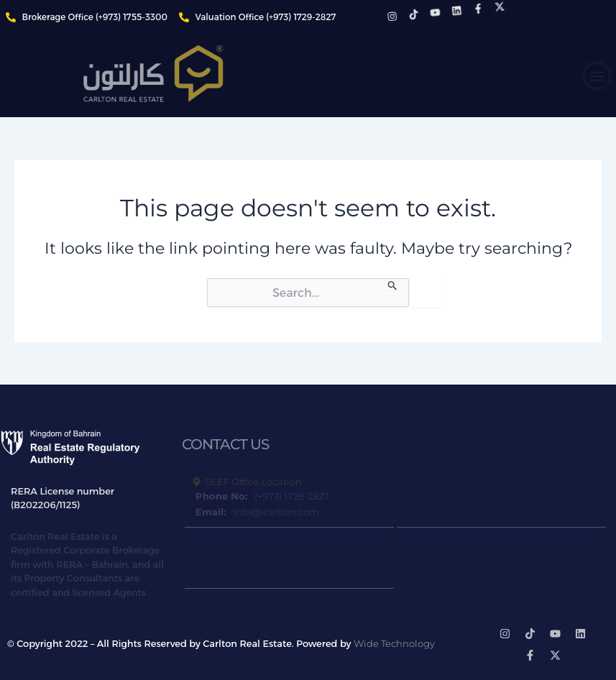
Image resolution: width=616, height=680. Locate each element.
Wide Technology (394, 643)
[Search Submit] (393, 284)
